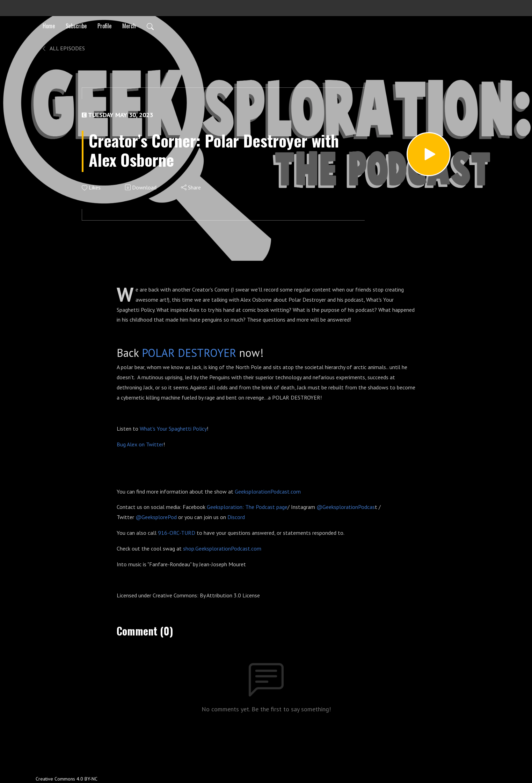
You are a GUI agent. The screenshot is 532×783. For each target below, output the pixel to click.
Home (49, 26)
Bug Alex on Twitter (140, 444)
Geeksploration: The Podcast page (247, 507)
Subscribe (76, 26)
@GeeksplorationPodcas (346, 507)
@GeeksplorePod (156, 517)
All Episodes (63, 48)
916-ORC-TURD (177, 533)
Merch (129, 26)
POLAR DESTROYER (189, 353)
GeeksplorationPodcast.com (268, 491)
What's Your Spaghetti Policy (173, 429)
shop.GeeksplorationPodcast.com (222, 548)
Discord (236, 517)
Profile (104, 26)
